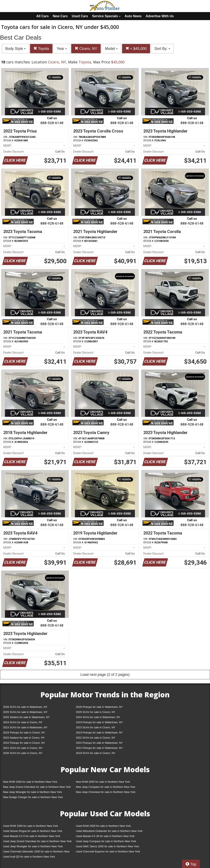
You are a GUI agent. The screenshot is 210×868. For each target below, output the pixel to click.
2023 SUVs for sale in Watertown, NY (25, 727)
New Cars (60, 16)
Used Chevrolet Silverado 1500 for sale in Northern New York (36, 852)
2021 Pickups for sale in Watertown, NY (99, 748)
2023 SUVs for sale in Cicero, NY (96, 727)
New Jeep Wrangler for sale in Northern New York (33, 792)
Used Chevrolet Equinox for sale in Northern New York (108, 851)
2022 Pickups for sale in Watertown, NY (99, 743)
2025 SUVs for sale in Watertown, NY (25, 712)
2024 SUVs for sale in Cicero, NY (23, 722)
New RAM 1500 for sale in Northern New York (30, 782)
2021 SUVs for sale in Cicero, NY (23, 748)
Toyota (41, 49)
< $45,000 (136, 49)
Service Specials (106, 16)
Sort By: (162, 49)
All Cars (42, 16)
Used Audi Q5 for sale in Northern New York (29, 857)
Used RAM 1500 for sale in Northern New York (31, 826)
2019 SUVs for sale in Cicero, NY (96, 753)
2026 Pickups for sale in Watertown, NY (99, 707)
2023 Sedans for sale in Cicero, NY (24, 738)
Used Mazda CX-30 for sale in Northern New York (105, 836)
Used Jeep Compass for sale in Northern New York (106, 841)
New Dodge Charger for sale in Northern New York (33, 797)
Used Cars (80, 16)
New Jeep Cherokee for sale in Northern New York (106, 792)
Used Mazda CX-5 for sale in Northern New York (32, 836)
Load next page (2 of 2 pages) (105, 675)
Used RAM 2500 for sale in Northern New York (103, 826)
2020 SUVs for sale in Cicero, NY (23, 753)
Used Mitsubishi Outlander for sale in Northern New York (109, 831)
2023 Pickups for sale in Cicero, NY (24, 733)
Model (111, 49)
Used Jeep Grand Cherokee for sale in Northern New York (37, 841)
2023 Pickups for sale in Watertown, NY (99, 733)
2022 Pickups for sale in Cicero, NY (24, 743)
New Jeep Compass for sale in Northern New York (106, 787)
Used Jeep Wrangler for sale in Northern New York (33, 846)
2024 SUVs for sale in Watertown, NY (98, 717)
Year (62, 49)
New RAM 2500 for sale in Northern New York (103, 782)
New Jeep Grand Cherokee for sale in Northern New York (37, 787)
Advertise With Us (160, 16)
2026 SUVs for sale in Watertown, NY (25, 707)
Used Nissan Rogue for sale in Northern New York (33, 831)
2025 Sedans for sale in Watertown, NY (26, 717)
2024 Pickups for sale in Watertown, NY (99, 722)
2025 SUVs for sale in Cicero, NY (96, 712)
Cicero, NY (86, 49)
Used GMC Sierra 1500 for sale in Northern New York (107, 846)
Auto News (133, 16)
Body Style (15, 49)
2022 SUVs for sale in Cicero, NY (96, 738)
